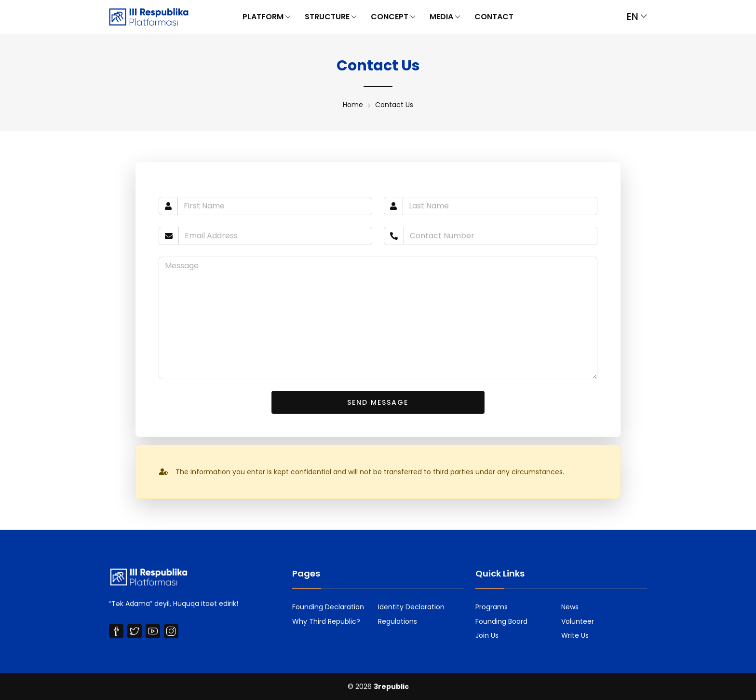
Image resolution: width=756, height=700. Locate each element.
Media (445, 17)
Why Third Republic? (326, 621)
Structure (331, 17)
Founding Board (501, 621)
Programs (492, 607)
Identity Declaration (411, 607)
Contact (494, 17)
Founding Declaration (328, 607)
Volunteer (578, 621)
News (570, 607)
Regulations (398, 621)
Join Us (487, 635)
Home (353, 105)
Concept (393, 17)
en (637, 16)
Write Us (575, 635)
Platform (266, 17)
